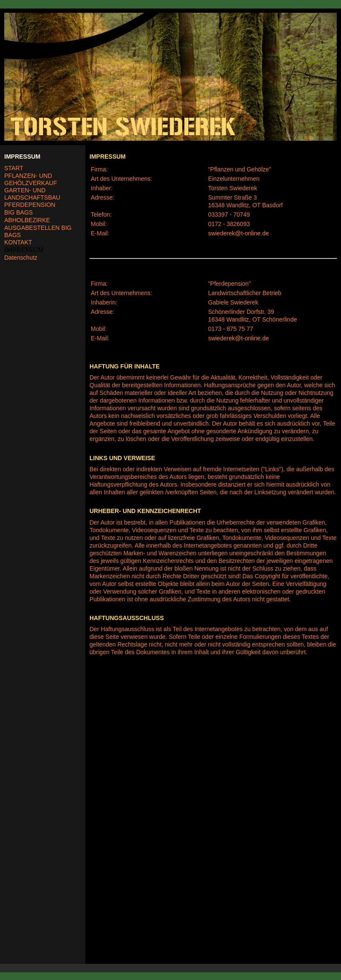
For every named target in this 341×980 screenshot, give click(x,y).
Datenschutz (21, 258)
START (14, 168)
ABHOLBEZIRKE (27, 220)
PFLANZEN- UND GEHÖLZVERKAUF (31, 179)
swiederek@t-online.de (238, 233)
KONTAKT (18, 242)
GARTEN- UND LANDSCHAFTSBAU (32, 194)
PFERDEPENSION (30, 205)
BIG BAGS (19, 212)
